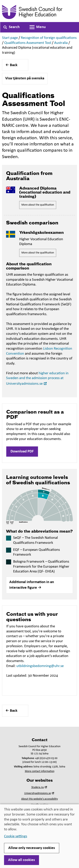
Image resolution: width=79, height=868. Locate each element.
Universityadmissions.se (40, 793)
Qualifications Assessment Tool (28, 43)
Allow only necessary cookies (32, 848)
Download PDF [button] (22, 452)
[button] (39, 585)
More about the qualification (38, 205)
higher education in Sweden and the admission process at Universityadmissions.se (37, 379)
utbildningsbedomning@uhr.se (40, 666)
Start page (10, 38)
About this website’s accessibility (39, 799)
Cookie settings (16, 836)
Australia (61, 43)
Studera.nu (40, 787)
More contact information (40, 771)
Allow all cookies (22, 860)
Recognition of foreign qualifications (49, 38)
